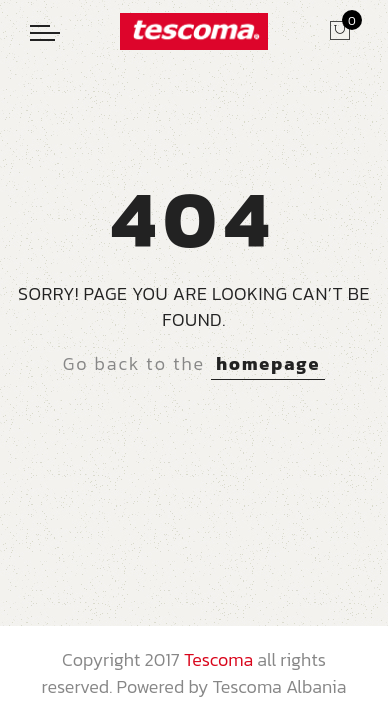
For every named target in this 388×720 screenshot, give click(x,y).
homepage (268, 363)
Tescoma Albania (279, 686)
